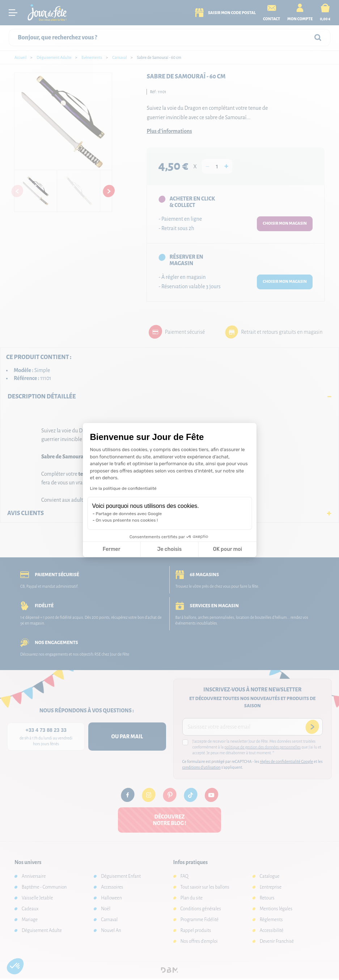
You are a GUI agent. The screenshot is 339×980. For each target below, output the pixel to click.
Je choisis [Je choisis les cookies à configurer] (169, 549)
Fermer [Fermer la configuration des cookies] (112, 549)
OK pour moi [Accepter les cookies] (227, 549)
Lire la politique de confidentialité (123, 488)
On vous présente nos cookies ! (127, 520)
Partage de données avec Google (129, 514)
